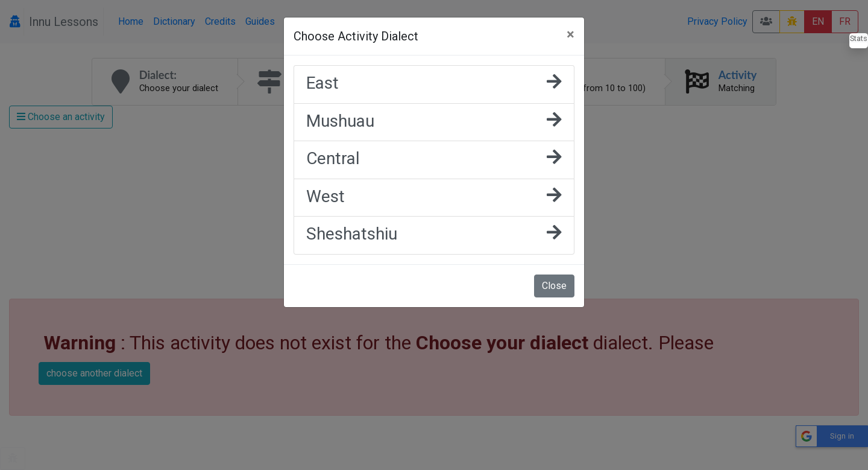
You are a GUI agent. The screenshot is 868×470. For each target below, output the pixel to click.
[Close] (571, 34)
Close (554, 286)
